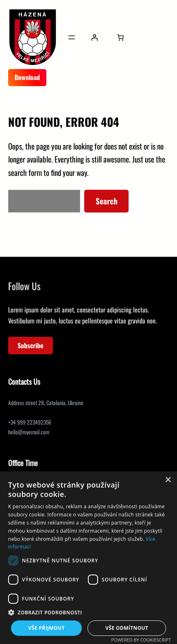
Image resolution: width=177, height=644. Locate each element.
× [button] (168, 480)
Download (27, 77)
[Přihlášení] (94, 37)
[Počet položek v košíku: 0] (120, 37)
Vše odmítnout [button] (127, 628)
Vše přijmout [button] (47, 628)
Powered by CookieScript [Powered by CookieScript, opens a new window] (141, 640)
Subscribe (31, 345)
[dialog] (88, 558)
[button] (88, 613)
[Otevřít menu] (72, 37)
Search (107, 201)
